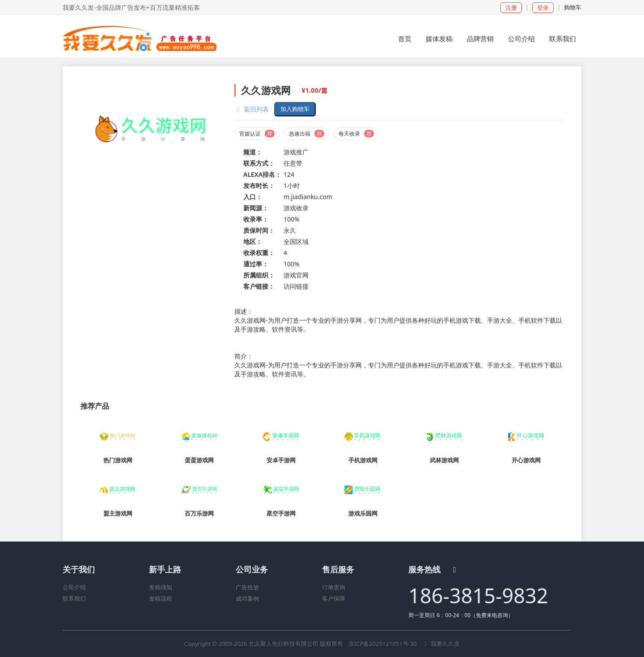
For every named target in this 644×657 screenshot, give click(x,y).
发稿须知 (161, 587)
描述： (244, 311)
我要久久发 (441, 644)
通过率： (256, 264)
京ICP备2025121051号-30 (383, 644)
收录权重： (259, 253)
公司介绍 (74, 587)
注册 (511, 8)
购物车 (573, 7)
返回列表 (252, 109)
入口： (253, 197)
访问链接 (296, 286)
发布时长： (259, 186)
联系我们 (74, 598)
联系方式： (259, 163)
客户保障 (334, 598)
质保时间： (259, 230)
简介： (244, 356)
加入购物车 (295, 109)
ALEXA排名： (262, 174)
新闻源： (256, 208)
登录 (543, 8)
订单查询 (334, 587)
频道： (253, 152)
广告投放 (247, 587)
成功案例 (247, 598)
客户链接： (259, 286)
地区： (253, 241)
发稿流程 (161, 598)
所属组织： (259, 275)
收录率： (256, 219)
